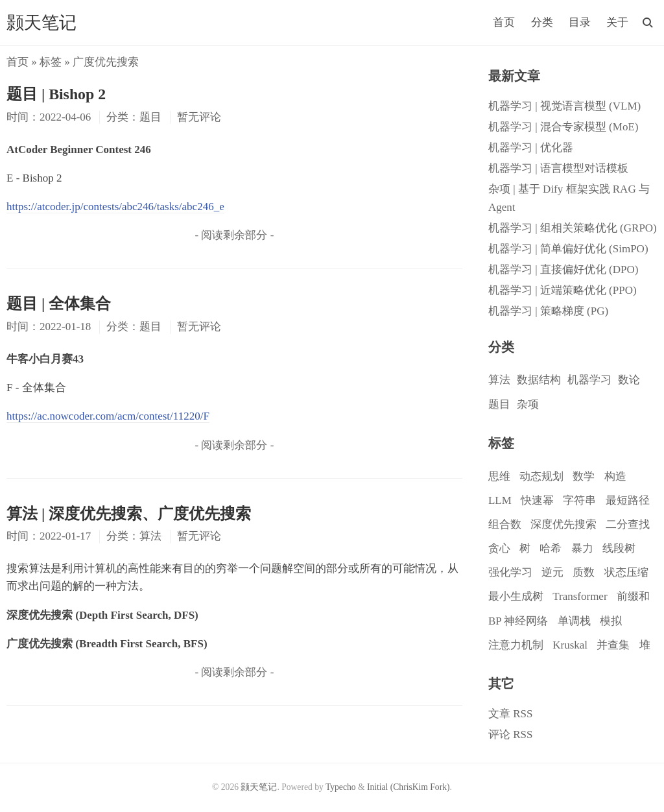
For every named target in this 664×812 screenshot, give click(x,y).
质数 (584, 572)
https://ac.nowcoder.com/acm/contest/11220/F (108, 416)
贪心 (499, 548)
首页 (504, 22)
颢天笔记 (41, 23)
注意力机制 (516, 645)
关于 (617, 22)
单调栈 (574, 621)
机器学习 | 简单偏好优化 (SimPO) (568, 249)
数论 (629, 380)
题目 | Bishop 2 (56, 94)
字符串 (579, 500)
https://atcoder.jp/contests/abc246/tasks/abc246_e (115, 207)
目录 (580, 22)
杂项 (528, 404)
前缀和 (633, 596)
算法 (499, 380)
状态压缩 (626, 572)
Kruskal (570, 645)
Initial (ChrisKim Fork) (409, 787)
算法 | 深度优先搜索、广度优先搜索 (129, 514)
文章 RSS (511, 714)
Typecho (341, 787)
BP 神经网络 (518, 621)
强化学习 (510, 572)
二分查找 (628, 524)
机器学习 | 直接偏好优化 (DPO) (563, 269)
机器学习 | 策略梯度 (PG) (548, 311)
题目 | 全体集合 (59, 304)
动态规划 (541, 476)
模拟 (611, 621)
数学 (584, 476)
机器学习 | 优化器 (531, 148)
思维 (499, 476)
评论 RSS (511, 734)
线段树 (619, 548)
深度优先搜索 (563, 524)
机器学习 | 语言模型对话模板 (558, 168)
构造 (615, 476)
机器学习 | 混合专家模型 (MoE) (563, 127)
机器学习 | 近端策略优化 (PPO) (563, 290)
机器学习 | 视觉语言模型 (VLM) (564, 106)
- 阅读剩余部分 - (234, 235)
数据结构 (539, 380)
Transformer (580, 596)
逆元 (552, 572)
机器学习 (589, 380)
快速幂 (537, 500)
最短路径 (628, 500)
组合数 (505, 524)
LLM (500, 500)
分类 (542, 22)
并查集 (613, 645)
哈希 (551, 548)
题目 (499, 404)
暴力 (582, 548)
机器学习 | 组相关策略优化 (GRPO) (573, 228)
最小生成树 (516, 596)
